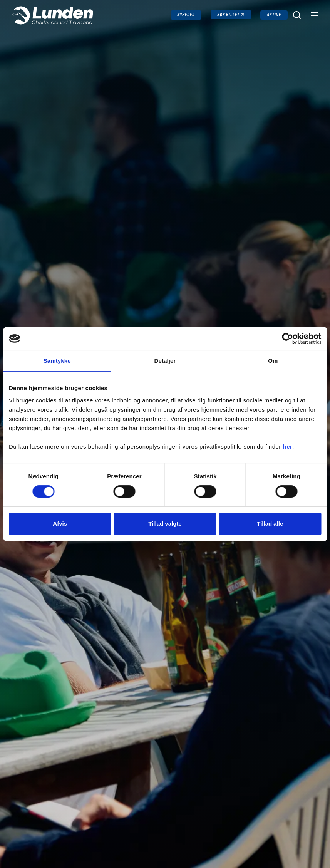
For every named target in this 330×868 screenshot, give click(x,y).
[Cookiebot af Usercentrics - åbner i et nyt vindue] (287, 338)
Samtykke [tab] (57, 361)
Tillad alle (270, 524)
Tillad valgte (165, 524)
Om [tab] (273, 361)
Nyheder (186, 15)
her (288, 447)
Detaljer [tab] (165, 361)
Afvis (60, 524)
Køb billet (229, 15)
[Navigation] (314, 15)
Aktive (274, 15)
